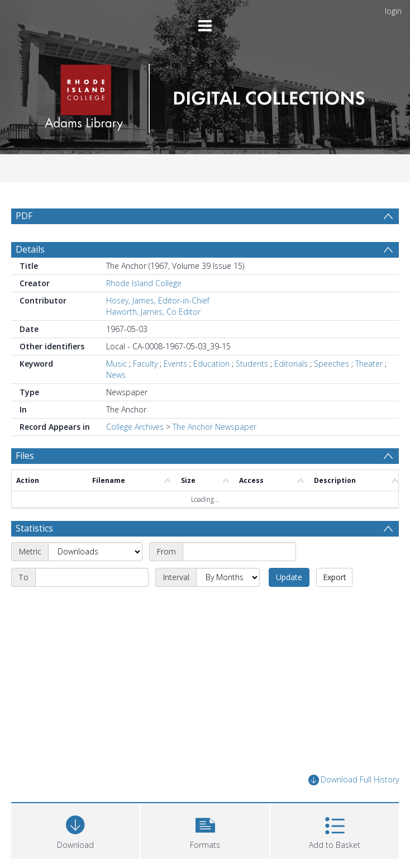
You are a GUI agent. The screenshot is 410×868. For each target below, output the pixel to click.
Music (116, 364)
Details (30, 249)
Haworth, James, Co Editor (153, 312)
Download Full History (354, 780)
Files (25, 456)
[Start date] (239, 552)
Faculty (145, 364)
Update (289, 577)
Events (175, 364)
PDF (24, 216)
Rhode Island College (144, 283)
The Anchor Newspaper (214, 427)
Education (211, 364)
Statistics (34, 528)
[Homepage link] (205, 95)
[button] (205, 830)
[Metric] (95, 552)
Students (252, 364)
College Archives (135, 427)
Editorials (291, 364)
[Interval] (228, 577)
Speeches (332, 364)
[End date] (92, 577)
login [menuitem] (393, 11)
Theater (369, 364)
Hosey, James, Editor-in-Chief (158, 300)
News (116, 375)
